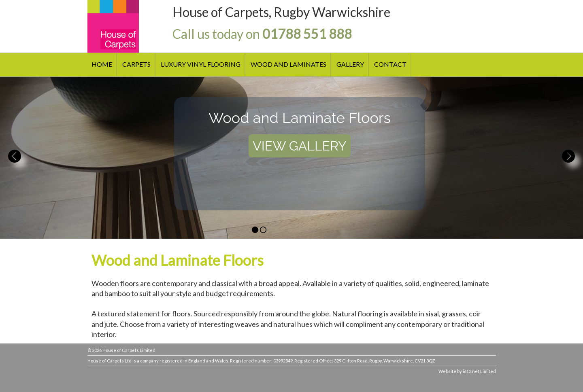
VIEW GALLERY (300, 146)
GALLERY (350, 64)
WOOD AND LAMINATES (288, 64)
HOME (102, 64)
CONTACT (390, 64)
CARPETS (136, 64)
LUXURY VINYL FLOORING (201, 64)
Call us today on (262, 34)
